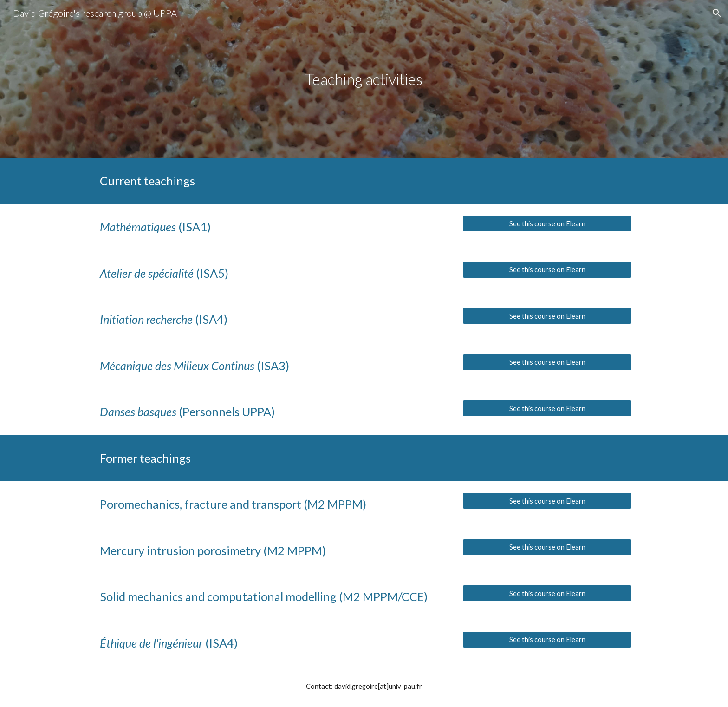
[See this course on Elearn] (547, 223)
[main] (364, 79)
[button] (717, 13)
